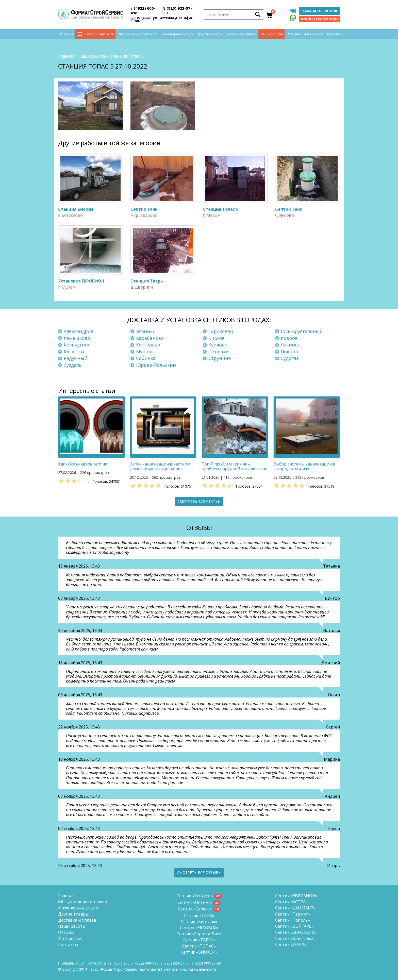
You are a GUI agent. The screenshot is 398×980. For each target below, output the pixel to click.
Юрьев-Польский (156, 365)
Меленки (74, 352)
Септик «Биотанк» (199, 922)
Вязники (146, 331)
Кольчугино (77, 345)
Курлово (218, 345)
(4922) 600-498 (143, 11)
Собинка (146, 358)
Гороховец (221, 331)
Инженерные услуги (178, 36)
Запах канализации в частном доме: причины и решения (160, 466)
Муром (144, 352)
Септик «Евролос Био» (199, 934)
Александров (79, 331)
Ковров (289, 338)
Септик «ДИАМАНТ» (295, 908)
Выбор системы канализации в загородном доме (304, 466)
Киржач (217, 338)
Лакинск (290, 345)
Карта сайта (149, 969)
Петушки (219, 352)
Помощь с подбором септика (320, 20)
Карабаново (150, 338)
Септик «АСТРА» (291, 902)
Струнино (220, 358)
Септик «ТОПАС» (199, 946)
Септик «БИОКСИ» (199, 952)
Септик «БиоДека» (195, 896)
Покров (289, 352)
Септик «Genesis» (195, 909)
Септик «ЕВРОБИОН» (296, 896)
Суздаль (73, 365)
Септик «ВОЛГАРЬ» (294, 926)
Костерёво (148, 345)
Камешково (77, 338)
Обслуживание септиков (138, 36)
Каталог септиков (99, 36)
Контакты (335, 36)
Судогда (290, 358)
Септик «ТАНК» (199, 916)
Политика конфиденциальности (188, 969)
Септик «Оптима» (195, 902)
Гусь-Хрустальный (302, 331)
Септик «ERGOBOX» (199, 928)
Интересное (313, 36)
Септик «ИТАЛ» (291, 944)
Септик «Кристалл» (294, 938)
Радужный (76, 358)
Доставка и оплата (241, 36)
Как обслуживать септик (83, 464)
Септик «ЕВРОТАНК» (296, 932)
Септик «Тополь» (293, 920)
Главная (67, 36)
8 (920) (206, 963)
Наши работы (272, 36)
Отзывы (293, 36)
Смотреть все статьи (199, 501)
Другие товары (210, 36)
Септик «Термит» (293, 914)
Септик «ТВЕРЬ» (199, 940)
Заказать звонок (320, 11)
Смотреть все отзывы (199, 873)
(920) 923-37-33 (178, 11)
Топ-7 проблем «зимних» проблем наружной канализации (235, 466)
